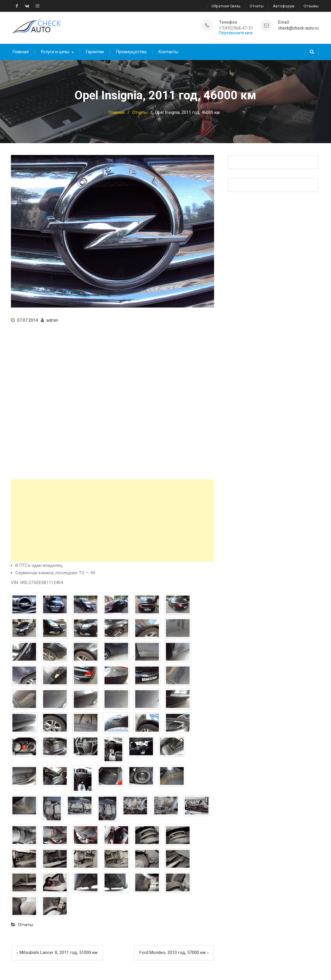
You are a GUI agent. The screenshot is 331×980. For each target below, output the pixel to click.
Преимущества (131, 52)
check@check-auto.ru (298, 28)
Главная (21, 52)
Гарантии (95, 52)
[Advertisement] (113, 520)
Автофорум (284, 6)
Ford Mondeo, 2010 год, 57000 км (172, 952)
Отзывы (311, 6)
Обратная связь (226, 6)
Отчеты (257, 6)
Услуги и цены (55, 52)
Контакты (168, 52)
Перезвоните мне (236, 33)
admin (52, 320)
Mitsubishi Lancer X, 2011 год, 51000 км (58, 952)
